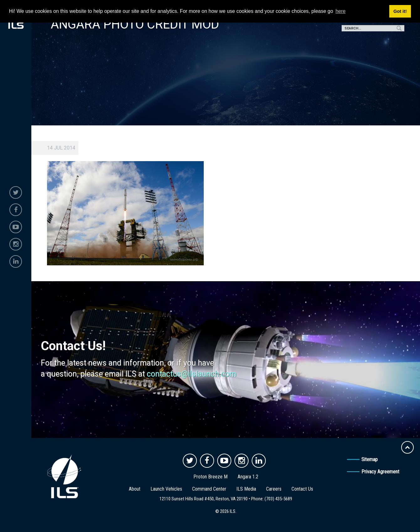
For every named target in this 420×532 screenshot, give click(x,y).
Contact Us (302, 489)
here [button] (340, 11)
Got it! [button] (400, 11)
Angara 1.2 (248, 477)
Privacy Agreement (380, 472)
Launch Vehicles (166, 489)
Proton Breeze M (210, 477)
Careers (274, 489)
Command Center (209, 489)
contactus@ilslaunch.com (192, 374)
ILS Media (246, 489)
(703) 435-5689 (278, 499)
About (135, 489)
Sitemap (370, 459)
